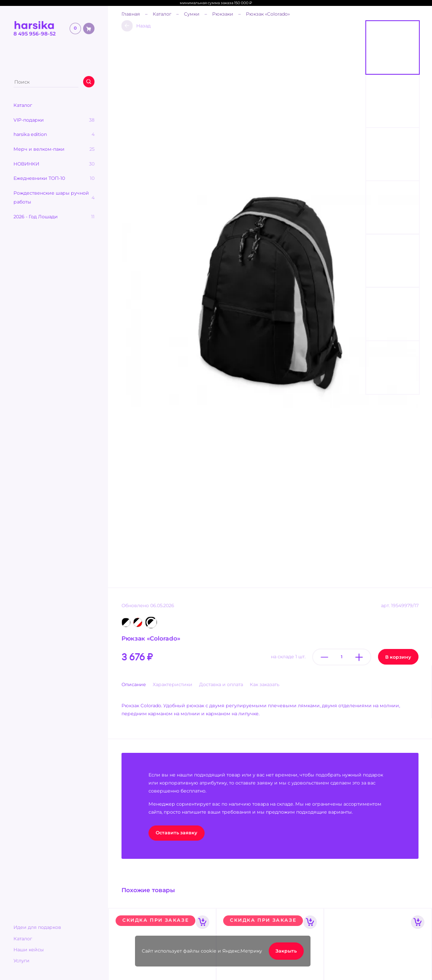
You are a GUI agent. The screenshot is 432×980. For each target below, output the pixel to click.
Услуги (22, 961)
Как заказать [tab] (265, 685)
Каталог (23, 939)
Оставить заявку (177, 833)
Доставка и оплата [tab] (221, 685)
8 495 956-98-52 (35, 34)
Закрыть (286, 951)
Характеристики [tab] (173, 685)
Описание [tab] (134, 685)
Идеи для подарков (37, 927)
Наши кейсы (29, 950)
